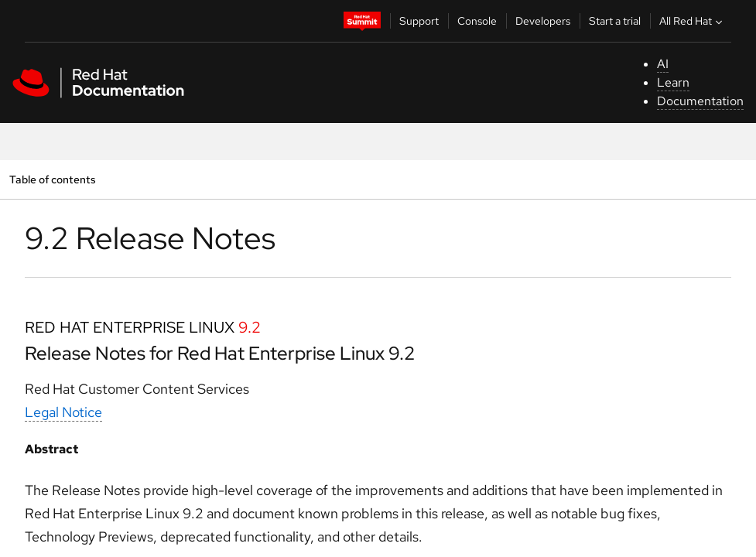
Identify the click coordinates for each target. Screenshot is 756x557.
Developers (543, 21)
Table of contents (52, 179)
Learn (673, 82)
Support (419, 21)
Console (477, 21)
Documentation (700, 101)
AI (663, 64)
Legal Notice (63, 412)
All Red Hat (693, 21)
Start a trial (615, 21)
